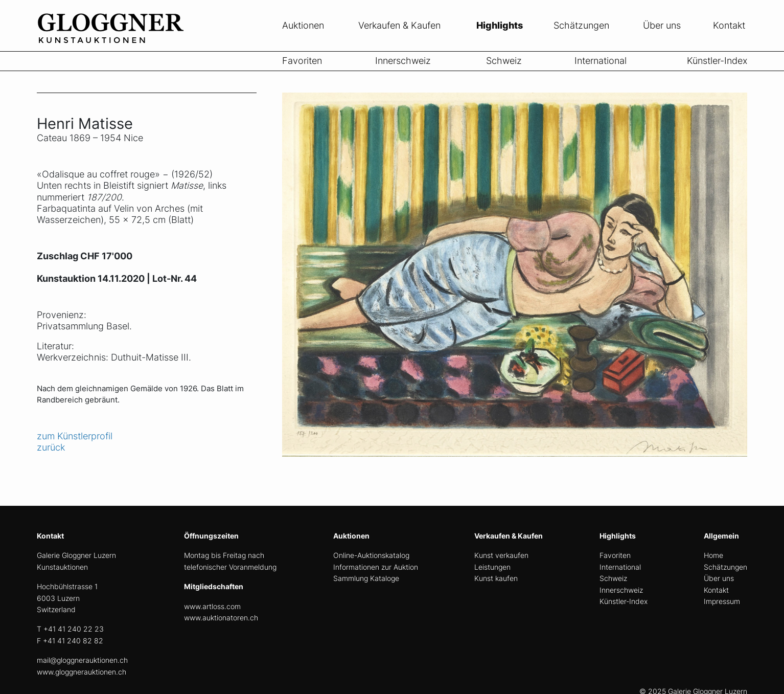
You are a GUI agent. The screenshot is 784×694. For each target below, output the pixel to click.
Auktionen (303, 25)
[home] (113, 45)
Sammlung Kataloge (366, 578)
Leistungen (492, 567)
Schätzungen (581, 25)
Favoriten (302, 61)
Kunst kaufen (496, 578)
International (601, 61)
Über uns (662, 25)
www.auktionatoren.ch (221, 618)
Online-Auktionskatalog (371, 555)
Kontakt (729, 25)
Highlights (500, 25)
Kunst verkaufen (501, 555)
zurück (51, 447)
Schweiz (504, 61)
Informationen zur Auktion (376, 567)
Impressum (722, 601)
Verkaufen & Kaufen (399, 25)
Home (713, 555)
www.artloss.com (212, 606)
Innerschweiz (403, 61)
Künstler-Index (717, 61)
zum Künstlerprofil (75, 436)
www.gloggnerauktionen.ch (82, 672)
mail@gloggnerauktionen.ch (82, 660)
